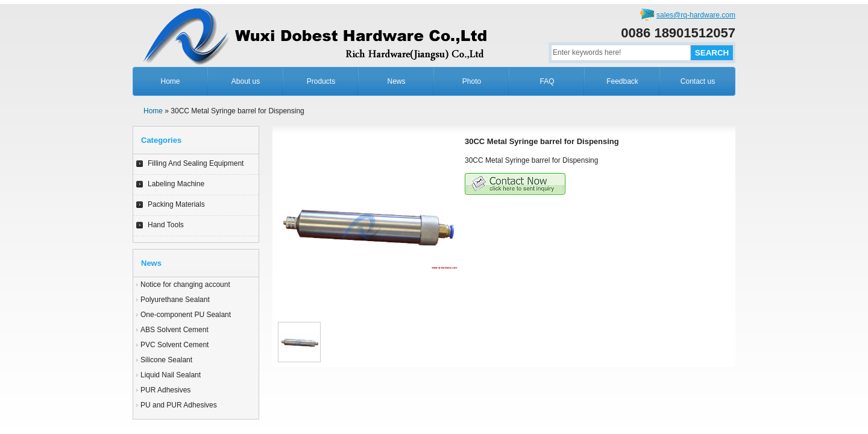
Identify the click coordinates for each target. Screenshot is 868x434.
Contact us (698, 81)
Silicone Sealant (166, 360)
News (396, 81)
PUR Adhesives (165, 390)
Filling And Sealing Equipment (196, 163)
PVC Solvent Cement (175, 345)
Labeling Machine (176, 184)
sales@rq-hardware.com (696, 15)
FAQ (547, 81)
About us (246, 81)
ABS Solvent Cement (175, 330)
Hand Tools (166, 225)
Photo (472, 81)
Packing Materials (176, 204)
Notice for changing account (185, 285)
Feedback (622, 81)
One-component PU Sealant (186, 315)
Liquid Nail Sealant (171, 375)
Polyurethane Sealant (175, 300)
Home (170, 81)
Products (321, 81)
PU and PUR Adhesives (179, 405)
